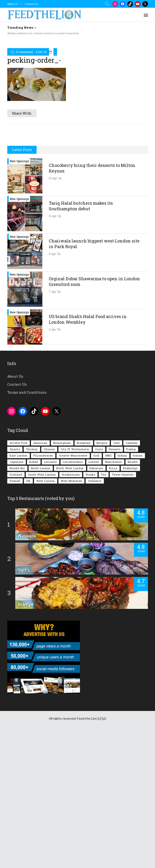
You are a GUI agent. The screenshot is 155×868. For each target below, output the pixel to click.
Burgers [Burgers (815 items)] (102, 576)
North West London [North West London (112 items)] (70, 601)
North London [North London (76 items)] (41, 601)
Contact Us (31, 4)
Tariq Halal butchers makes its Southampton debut (81, 339)
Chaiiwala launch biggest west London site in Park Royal (94, 376)
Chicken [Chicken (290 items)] (32, 582)
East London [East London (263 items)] (19, 588)
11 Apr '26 (55, 349)
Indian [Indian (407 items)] (122, 588)
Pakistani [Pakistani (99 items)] (96, 601)
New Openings (19, 294)
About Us (13, 4)
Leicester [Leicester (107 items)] (51, 595)
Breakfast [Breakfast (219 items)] (84, 576)
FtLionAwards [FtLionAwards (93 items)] (43, 588)
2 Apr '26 (55, 462)
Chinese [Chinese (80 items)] (49, 582)
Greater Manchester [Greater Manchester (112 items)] (73, 588)
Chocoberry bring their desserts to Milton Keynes (92, 301)
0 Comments (25, 119)
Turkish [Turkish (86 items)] (15, 614)
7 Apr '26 (55, 424)
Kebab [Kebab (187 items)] (34, 595)
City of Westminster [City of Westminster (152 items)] (75, 582)
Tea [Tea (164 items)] (104, 607)
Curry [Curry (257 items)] (99, 582)
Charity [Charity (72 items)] (15, 582)
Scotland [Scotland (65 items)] (16, 607)
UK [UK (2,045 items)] (28, 614)
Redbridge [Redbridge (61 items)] (130, 601)
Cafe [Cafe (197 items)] (117, 576)
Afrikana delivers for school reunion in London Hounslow (43, 33)
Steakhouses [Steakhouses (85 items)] (71, 607)
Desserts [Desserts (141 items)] (115, 582)
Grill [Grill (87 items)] (96, 588)
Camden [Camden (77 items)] (132, 576)
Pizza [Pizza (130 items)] (113, 601)
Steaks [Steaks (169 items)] (90, 607)
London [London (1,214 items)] (94, 595)
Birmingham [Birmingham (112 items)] (62, 576)
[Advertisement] (81, 70)
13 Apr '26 (55, 311)
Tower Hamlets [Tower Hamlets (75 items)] (123, 607)
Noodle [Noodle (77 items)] (133, 595)
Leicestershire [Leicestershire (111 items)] (73, 595)
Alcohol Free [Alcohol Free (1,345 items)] (19, 576)
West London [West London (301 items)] (46, 614)
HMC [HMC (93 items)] (109, 588)
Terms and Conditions (27, 525)
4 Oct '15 (41, 119)
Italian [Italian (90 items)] (138, 588)
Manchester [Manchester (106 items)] (113, 595)
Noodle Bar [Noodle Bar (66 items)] (17, 601)
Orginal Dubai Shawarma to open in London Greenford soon (94, 414)
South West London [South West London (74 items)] (42, 607)
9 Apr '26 (55, 387)
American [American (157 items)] (40, 576)
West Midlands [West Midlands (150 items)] (71, 614)
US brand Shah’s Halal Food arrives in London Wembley (88, 452)
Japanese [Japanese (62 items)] (17, 595)
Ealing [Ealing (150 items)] (131, 582)
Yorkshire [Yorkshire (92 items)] (95, 614)
